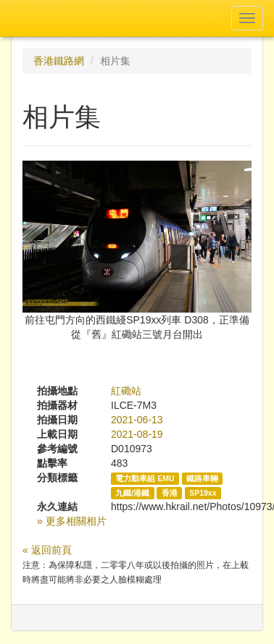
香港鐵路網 (59, 61)
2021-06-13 (137, 420)
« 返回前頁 (47, 550)
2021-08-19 (137, 434)
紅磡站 (126, 391)
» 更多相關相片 (72, 521)
